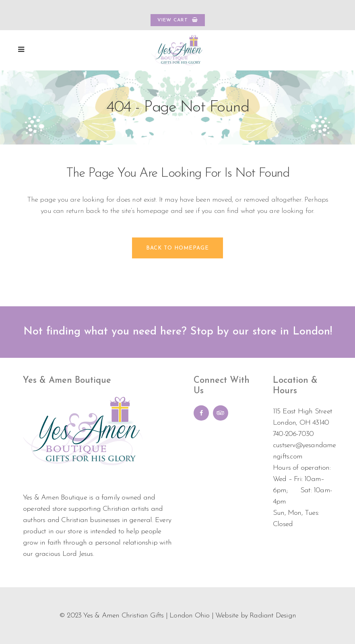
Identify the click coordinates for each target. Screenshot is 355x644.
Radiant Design (273, 616)
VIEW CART (178, 20)
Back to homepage (177, 248)
